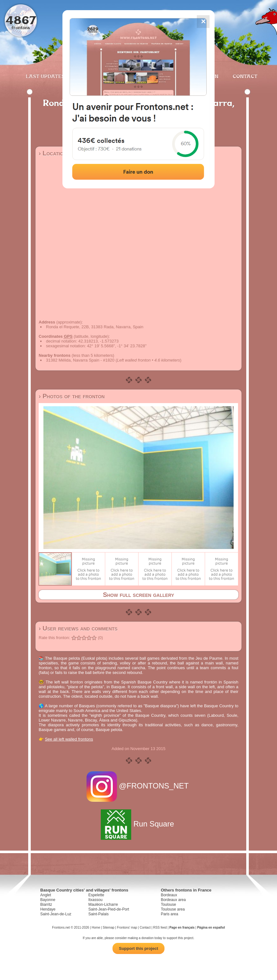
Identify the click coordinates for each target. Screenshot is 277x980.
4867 (21, 20)
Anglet (46, 895)
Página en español (211, 928)
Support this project (138, 948)
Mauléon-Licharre (103, 905)
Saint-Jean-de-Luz (56, 914)
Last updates (45, 76)
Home (96, 928)
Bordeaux (169, 895)
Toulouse (168, 905)
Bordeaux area (173, 900)
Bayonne (48, 900)
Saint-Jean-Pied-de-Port (109, 909)
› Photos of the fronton (72, 396)
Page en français (182, 928)
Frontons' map (127, 928)
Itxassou (96, 900)
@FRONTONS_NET (139, 786)
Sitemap (109, 928)
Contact (244, 76)
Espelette (96, 895)
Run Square (138, 824)
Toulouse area (173, 909)
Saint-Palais (99, 914)
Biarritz (46, 905)
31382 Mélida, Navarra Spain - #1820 (80, 360)
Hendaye (48, 909)
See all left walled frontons (69, 739)
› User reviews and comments (78, 628)
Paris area (169, 914)
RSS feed (160, 928)
